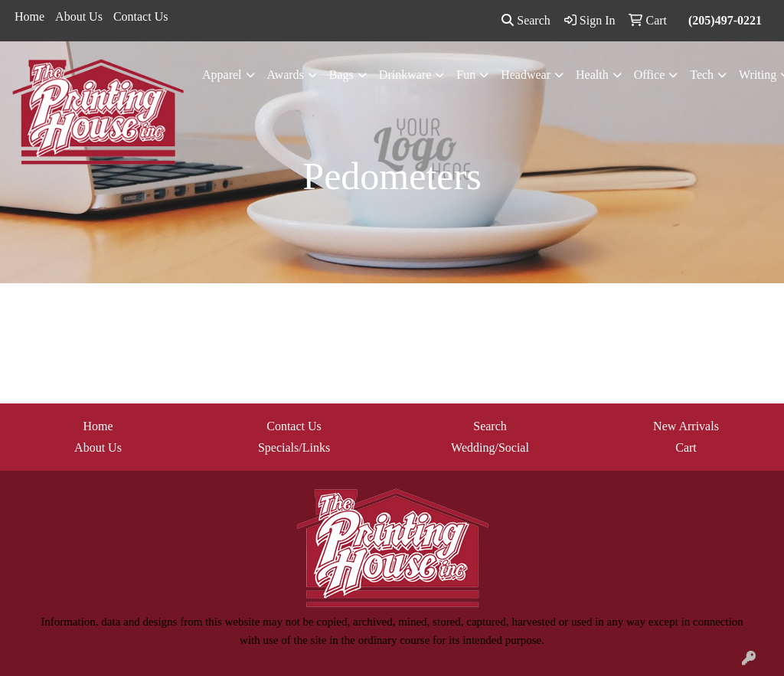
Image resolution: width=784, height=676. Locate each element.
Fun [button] (466, 75)
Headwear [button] (526, 75)
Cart (686, 447)
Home (29, 16)
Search (526, 20)
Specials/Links (294, 447)
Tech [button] (702, 75)
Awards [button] (286, 75)
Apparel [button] (222, 75)
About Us (79, 16)
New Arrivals (686, 426)
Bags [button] (341, 75)
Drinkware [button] (405, 75)
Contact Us (141, 16)
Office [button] (650, 75)
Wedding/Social (490, 447)
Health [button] (592, 75)
